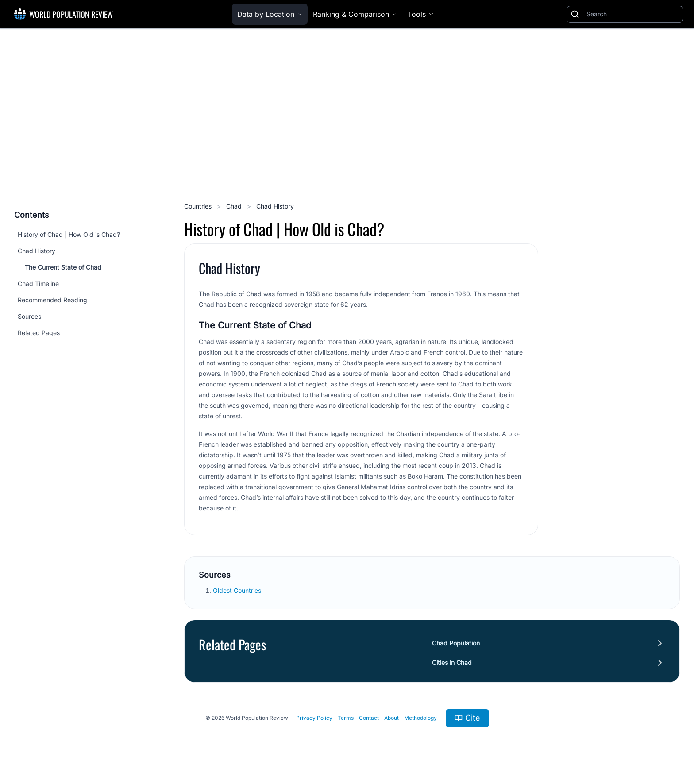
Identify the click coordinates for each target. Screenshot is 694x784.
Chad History (37, 251)
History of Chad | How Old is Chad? (69, 234)
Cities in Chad (452, 662)
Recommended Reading (52, 300)
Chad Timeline (38, 284)
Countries (199, 206)
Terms (346, 718)
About (391, 718)
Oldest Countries (238, 590)
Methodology (420, 718)
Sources (29, 316)
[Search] (633, 14)
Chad (235, 206)
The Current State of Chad (63, 267)
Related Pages (39, 333)
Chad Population (456, 643)
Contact (369, 718)
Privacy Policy (314, 718)
